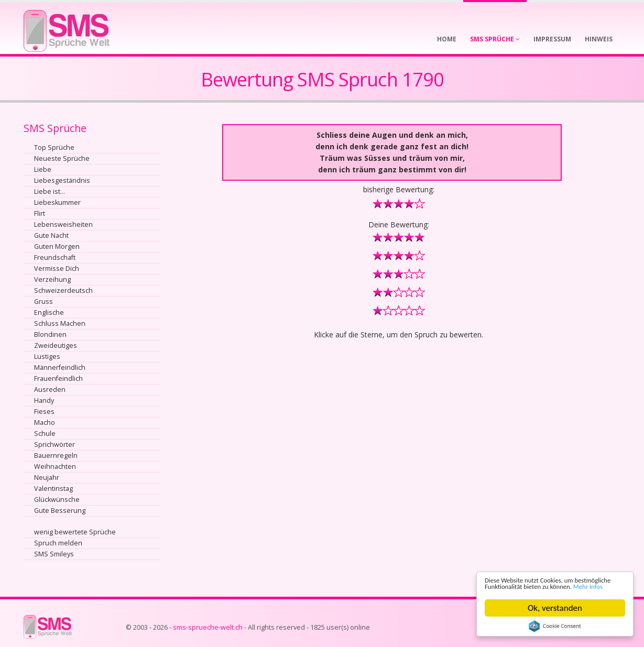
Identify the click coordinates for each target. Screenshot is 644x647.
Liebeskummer (57, 202)
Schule (45, 434)
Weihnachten (55, 467)
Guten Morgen (57, 246)
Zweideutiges (56, 346)
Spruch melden (58, 543)
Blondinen (50, 335)
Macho (45, 423)
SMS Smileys (54, 554)
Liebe (43, 169)
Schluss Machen (60, 323)
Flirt (40, 213)
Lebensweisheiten (63, 224)
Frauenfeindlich (58, 379)
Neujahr (47, 478)
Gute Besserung (60, 511)
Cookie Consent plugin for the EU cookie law (555, 626)
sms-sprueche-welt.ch (208, 627)
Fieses (44, 412)
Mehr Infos (536, 586)
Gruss (43, 301)
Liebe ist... (50, 191)
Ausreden (50, 390)
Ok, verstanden (555, 608)
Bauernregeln (56, 456)
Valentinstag (53, 489)
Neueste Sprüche (62, 158)
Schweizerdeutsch (63, 290)
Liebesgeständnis (62, 180)
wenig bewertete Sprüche (75, 532)
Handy (44, 401)
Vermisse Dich (57, 268)
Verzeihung (52, 279)
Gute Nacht (51, 235)
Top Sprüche (54, 147)
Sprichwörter (54, 445)
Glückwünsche (57, 500)
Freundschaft (55, 257)
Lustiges (47, 357)
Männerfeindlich (60, 368)
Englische (49, 312)
